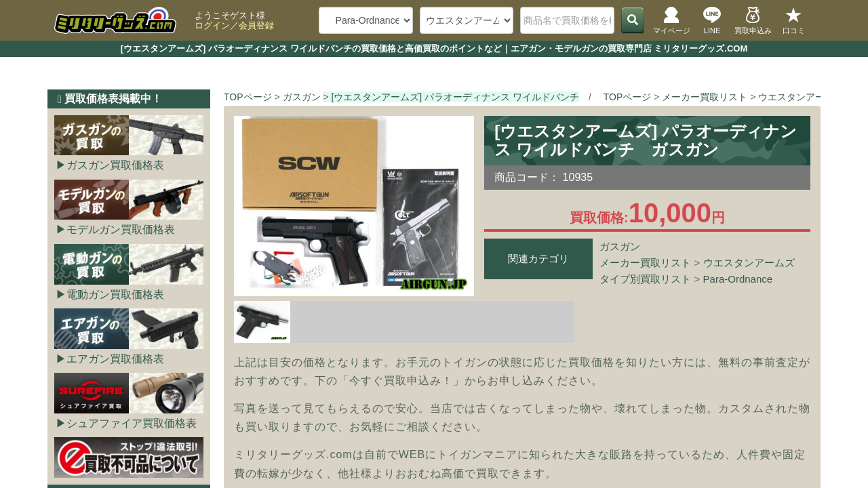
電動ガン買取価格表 (115, 294)
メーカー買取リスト (645, 263)
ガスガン (620, 246)
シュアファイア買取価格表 (132, 423)
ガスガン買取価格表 (115, 165)
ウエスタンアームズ (749, 263)
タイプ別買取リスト (645, 279)
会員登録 (256, 25)
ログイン (212, 25)
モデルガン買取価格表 (121, 229)
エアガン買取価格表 (115, 359)
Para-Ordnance (738, 279)
